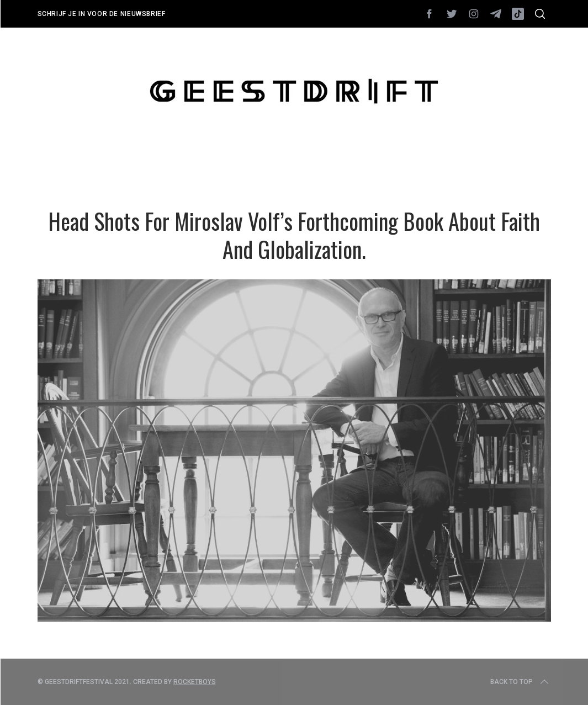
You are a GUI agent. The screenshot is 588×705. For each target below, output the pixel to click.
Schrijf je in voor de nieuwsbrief (102, 14)
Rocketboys (195, 682)
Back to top (520, 682)
